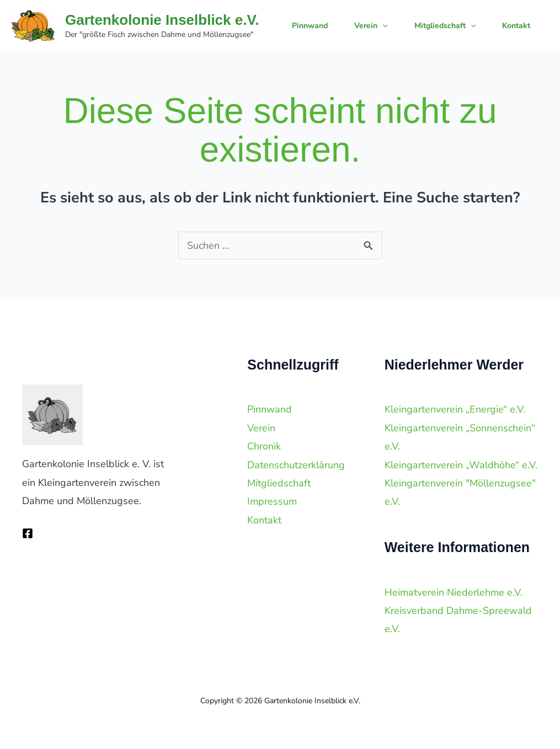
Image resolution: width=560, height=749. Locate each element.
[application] (382, 26)
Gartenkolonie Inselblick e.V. (162, 20)
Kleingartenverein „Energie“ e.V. (455, 409)
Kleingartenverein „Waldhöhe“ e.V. (461, 465)
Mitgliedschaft (445, 26)
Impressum (272, 501)
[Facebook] (28, 533)
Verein (371, 26)
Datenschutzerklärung (296, 465)
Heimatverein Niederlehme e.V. (454, 592)
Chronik (264, 446)
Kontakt (516, 26)
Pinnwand (310, 26)
